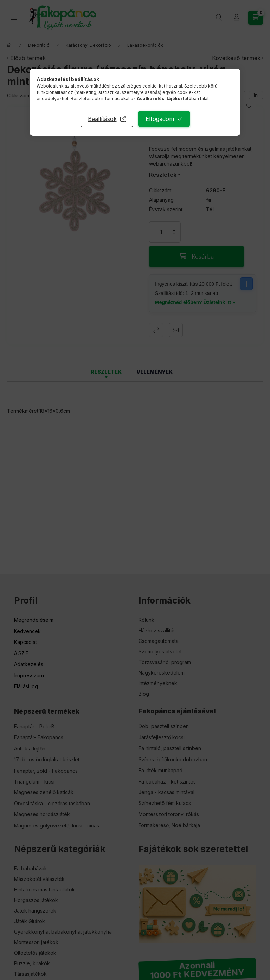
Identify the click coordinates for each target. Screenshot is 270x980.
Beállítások (102, 119)
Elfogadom (160, 119)
